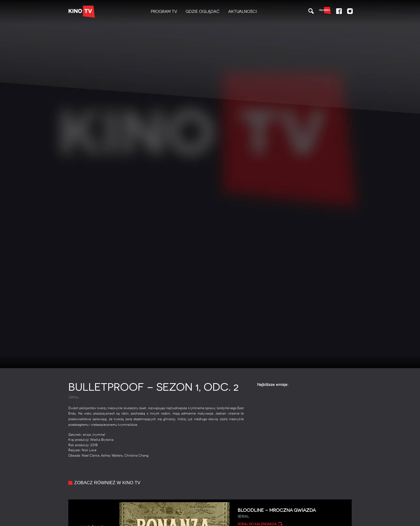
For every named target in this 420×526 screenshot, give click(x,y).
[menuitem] (164, 12)
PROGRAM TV (164, 12)
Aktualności (243, 12)
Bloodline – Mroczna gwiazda (293, 513)
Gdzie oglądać (203, 12)
